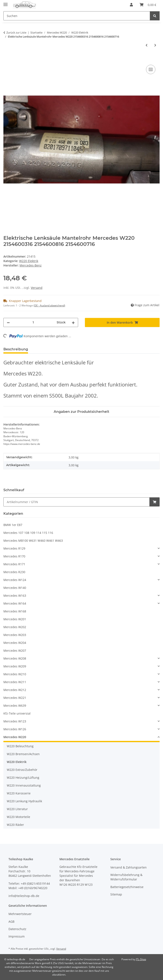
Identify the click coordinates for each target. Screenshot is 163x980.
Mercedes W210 (15, 674)
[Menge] (33, 322)
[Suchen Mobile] (77, 16)
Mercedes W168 (15, 611)
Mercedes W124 (15, 580)
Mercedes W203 (15, 635)
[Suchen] (155, 16)
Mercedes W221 (15, 698)
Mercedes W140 (15, 588)
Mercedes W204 (15, 643)
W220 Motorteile (18, 817)
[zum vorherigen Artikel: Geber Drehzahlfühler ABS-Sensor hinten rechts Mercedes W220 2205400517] (147, 45)
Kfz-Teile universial (17, 713)
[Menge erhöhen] (73, 322)
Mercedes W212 (15, 690)
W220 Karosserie (19, 793)
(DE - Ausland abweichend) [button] (49, 305)
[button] (131, 5)
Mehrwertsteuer (20, 914)
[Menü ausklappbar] (6, 3)
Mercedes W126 (15, 729)
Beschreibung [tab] (16, 349)
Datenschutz (17, 929)
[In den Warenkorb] (7, 59)
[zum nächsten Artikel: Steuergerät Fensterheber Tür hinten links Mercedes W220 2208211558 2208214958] (155, 45)
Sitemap (116, 894)
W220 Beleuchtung (20, 746)
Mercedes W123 (15, 721)
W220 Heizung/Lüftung (23, 778)
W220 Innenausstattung (24, 785)
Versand (37, 288)
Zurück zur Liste (16, 32)
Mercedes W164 (15, 603)
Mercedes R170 (14, 556)
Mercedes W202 (15, 627)
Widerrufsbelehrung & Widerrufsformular (126, 877)
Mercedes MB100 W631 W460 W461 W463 (33, 541)
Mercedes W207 (15, 651)
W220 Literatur (17, 809)
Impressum (17, 936)
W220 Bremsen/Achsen (23, 754)
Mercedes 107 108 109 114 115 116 (28, 533)
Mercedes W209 (15, 666)
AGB (11, 921)
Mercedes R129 (14, 548)
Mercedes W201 (15, 619)
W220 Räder (15, 825)
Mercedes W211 (15, 682)
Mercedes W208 (15, 658)
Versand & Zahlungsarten (129, 867)
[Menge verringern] (8, 322)
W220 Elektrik (29, 261)
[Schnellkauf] (77, 502)
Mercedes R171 (14, 564)
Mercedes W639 (15, 706)
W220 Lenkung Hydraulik (24, 801)
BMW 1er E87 (13, 525)
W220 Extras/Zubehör (22, 770)
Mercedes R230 (14, 572)
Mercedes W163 (15, 596)
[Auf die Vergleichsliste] (151, 69)
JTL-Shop (141, 959)
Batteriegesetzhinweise (127, 887)
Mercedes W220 (15, 737)
